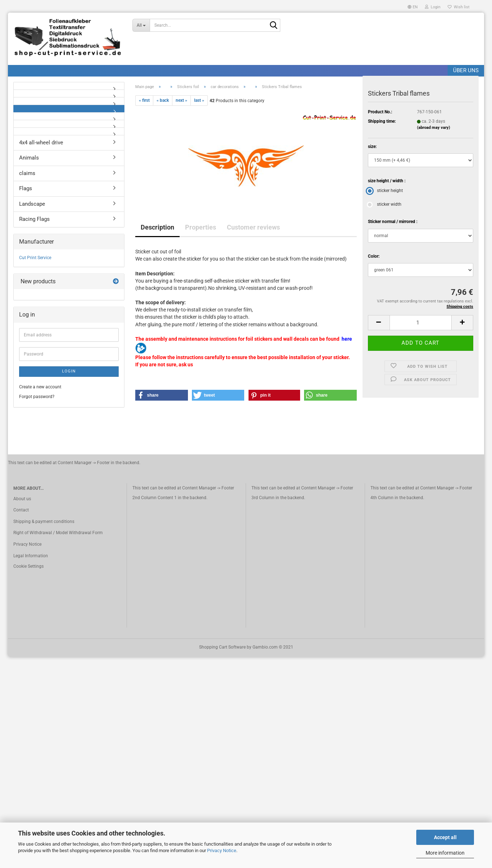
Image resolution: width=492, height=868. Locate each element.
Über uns (466, 70)
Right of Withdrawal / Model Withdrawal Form (58, 533)
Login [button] (433, 7)
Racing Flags (34, 219)
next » (181, 100)
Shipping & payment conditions (44, 522)
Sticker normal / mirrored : (393, 222)
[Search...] (141, 25)
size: (372, 147)
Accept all (445, 837)
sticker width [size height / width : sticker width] (385, 204)
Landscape (32, 204)
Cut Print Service (35, 258)
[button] (413, 6)
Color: (374, 256)
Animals (29, 158)
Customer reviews (253, 227)
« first (144, 100)
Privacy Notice (222, 850)
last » (199, 100)
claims (27, 173)
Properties (201, 227)
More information (445, 853)
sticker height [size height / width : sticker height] (385, 191)
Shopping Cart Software (222, 647)
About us (22, 499)
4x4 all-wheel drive (41, 143)
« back (163, 100)
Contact (21, 510)
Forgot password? (37, 397)
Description (157, 227)
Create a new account (40, 387)
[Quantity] (421, 323)
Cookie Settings (28, 566)
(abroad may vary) (434, 128)
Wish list (459, 7)
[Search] (273, 26)
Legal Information (31, 556)
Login (69, 371)
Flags (26, 188)
